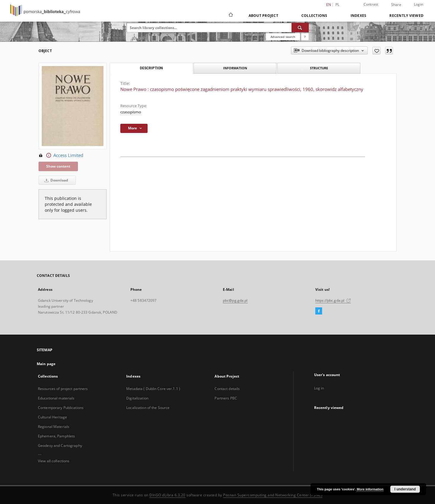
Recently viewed (406, 16)
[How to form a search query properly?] (305, 37)
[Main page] (230, 15)
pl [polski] (338, 5)
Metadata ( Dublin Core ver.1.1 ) (153, 389)
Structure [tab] (319, 68)
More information (370, 489)
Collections (314, 16)
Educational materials (56, 398)
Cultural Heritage (52, 417)
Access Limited (61, 155)
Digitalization (137, 398)
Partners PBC (226, 398)
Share (396, 5)
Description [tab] (151, 68)
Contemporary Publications (61, 408)
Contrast (371, 4)
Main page (46, 364)
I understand (405, 489)
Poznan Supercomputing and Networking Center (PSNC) (273, 495)
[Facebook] (319, 311)
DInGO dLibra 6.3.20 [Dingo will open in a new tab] (167, 495)
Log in (319, 388)
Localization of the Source (148, 408)
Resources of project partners (63, 389)
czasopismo (131, 112)
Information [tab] (235, 68)
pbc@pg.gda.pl (235, 300)
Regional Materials (54, 427)
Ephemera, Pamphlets (56, 436)
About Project (263, 16)
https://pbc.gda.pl (333, 300)
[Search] (300, 28)
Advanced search (283, 37)
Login (419, 4)
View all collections (54, 461)
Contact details (227, 389)
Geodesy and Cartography (60, 446)
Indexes (359, 16)
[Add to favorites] (376, 51)
